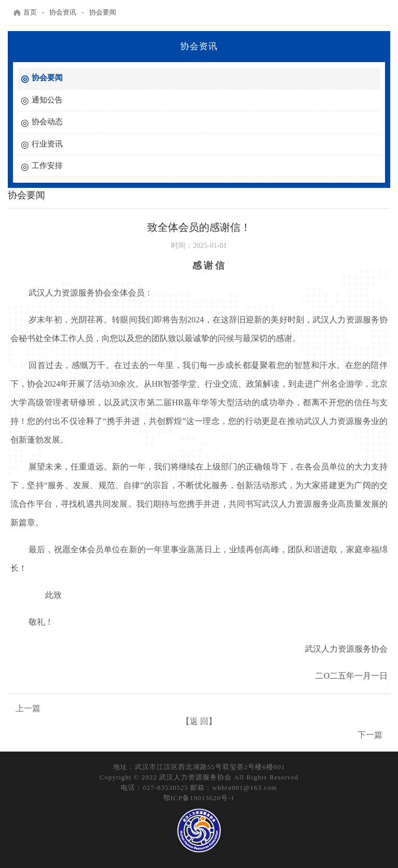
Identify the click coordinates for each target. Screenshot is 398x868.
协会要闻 (103, 12)
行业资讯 (47, 144)
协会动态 (47, 122)
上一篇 (28, 708)
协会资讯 (63, 12)
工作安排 (47, 166)
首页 (25, 12)
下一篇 (370, 735)
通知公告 (47, 100)
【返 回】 (199, 721)
